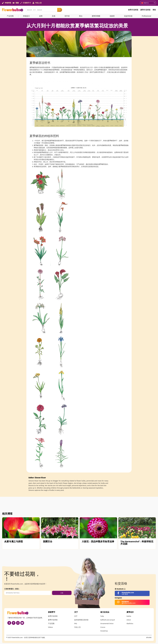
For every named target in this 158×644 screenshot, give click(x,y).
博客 (154, 10)
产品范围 (10, 16)
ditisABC (149, 638)
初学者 (67, 16)
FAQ (76, 624)
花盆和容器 (128, 16)
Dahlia (129, 616)
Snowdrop (104, 631)
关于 (76, 616)
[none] (148, 3)
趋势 (41, 16)
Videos (50, 627)
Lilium (129, 620)
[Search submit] (60, 10)
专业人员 (77, 627)
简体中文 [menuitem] (146, 3)
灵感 (54, 16)
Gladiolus (130, 624)
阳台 (81, 16)
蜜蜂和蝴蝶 (96, 16)
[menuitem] (148, 3)
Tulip (102, 616)
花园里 (112, 16)
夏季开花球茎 (145, 10)
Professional (146, 16)
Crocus (103, 627)
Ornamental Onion (107, 624)
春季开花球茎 (133, 10)
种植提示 (26, 16)
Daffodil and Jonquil (108, 620)
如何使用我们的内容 (81, 620)
